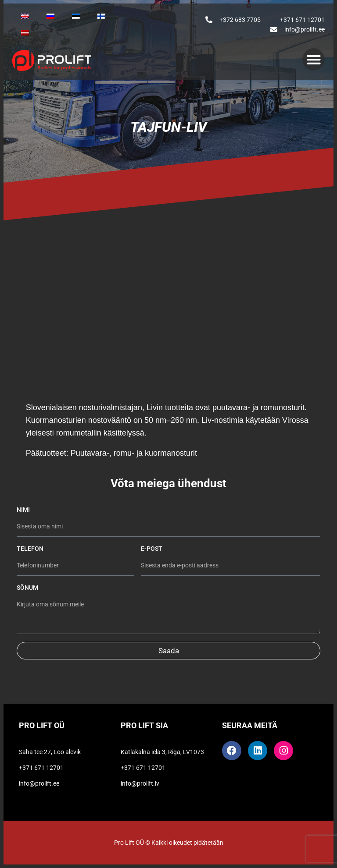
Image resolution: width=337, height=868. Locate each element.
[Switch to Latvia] (25, 33)
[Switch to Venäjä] (50, 16)
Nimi (24, 510)
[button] (314, 59)
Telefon (30, 549)
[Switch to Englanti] (25, 16)
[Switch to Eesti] (76, 16)
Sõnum (27, 588)
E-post (152, 549)
